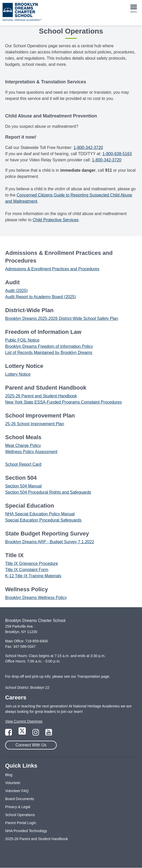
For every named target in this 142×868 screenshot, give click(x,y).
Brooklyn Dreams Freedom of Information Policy (49, 346)
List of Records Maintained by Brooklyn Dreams (49, 353)
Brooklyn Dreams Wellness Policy (36, 598)
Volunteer (13, 783)
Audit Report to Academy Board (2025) (41, 297)
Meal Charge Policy (23, 445)
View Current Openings (24, 721)
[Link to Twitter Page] (23, 734)
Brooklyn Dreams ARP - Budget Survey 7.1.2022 (50, 542)
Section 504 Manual (23, 486)
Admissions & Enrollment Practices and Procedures (52, 269)
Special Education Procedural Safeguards (43, 520)
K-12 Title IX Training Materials (33, 576)
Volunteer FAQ (17, 791)
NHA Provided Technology (26, 831)
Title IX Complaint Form (27, 570)
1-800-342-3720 (88, 148)
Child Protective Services (56, 220)
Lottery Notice (18, 374)
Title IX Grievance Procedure (32, 563)
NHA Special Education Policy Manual (40, 514)
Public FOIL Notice (22, 340)
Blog (9, 775)
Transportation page (93, 676)
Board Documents (20, 799)
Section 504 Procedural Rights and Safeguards (48, 492)
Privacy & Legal (18, 807)
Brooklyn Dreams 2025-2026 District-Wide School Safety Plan (62, 318)
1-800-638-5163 (117, 154)
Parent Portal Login (21, 823)
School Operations (20, 815)
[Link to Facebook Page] (9, 734)
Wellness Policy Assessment (31, 452)
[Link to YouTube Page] (49, 734)
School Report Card (23, 464)
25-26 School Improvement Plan (35, 424)
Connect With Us (31, 745)
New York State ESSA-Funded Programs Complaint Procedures (64, 402)
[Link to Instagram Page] (36, 734)
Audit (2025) (16, 291)
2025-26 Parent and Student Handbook (41, 396)
